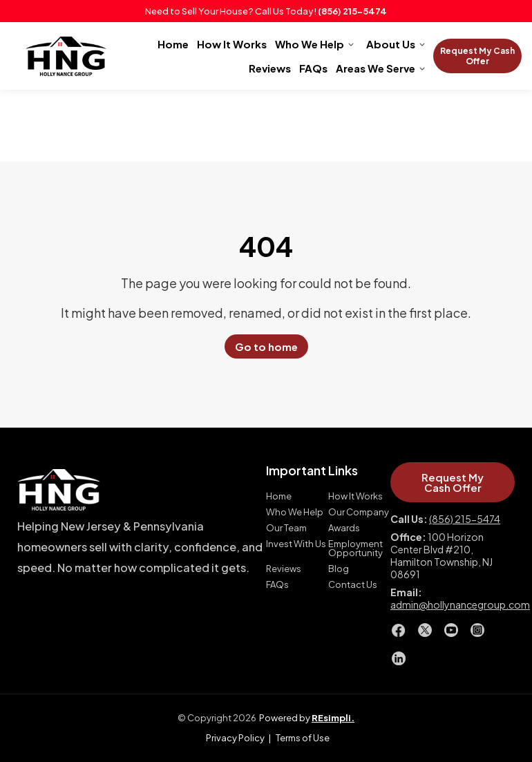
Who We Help (310, 44)
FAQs (313, 68)
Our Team (286, 528)
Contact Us (353, 585)
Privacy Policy (235, 738)
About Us (391, 44)
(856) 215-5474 (352, 11)
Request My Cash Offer (477, 56)
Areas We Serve (376, 68)
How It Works (232, 44)
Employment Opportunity (355, 549)
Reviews (270, 68)
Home (173, 44)
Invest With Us (296, 544)
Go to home (266, 346)
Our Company (359, 512)
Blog (339, 569)
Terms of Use (303, 738)
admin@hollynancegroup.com (460, 604)
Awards (344, 528)
